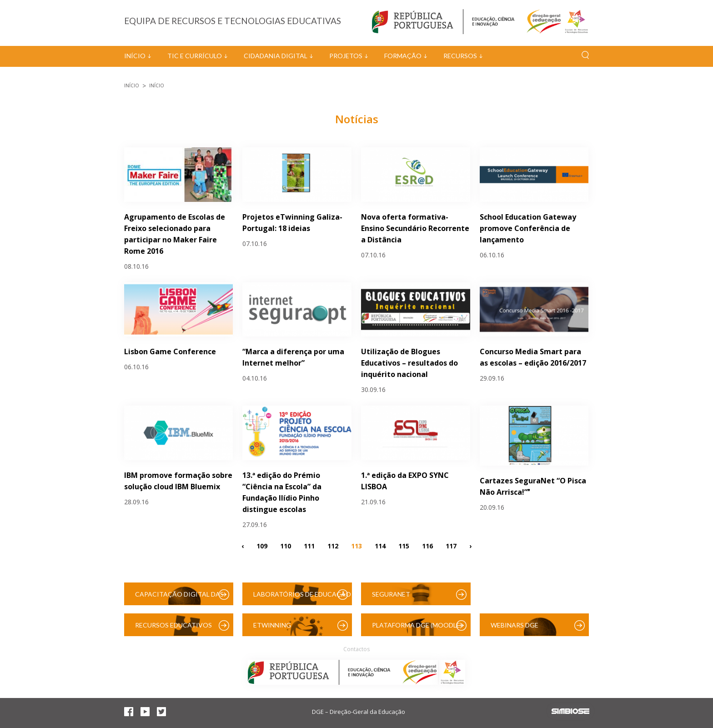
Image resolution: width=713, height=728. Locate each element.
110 (286, 545)
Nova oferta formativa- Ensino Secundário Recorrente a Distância (415, 228)
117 (451, 545)
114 (380, 545)
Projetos (346, 56)
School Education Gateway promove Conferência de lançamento (528, 228)
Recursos (460, 56)
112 (333, 545)
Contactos (356, 649)
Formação (403, 56)
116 (427, 545)
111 (309, 545)
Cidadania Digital (276, 56)
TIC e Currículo (195, 56)
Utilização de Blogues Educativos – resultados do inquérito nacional (409, 363)
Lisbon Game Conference (170, 351)
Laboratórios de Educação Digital (302, 598)
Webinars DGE (515, 625)
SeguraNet (391, 594)
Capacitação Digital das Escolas (179, 598)
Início (135, 56)
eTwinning (272, 625)
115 (404, 545)
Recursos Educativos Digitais (173, 629)
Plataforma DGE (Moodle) (417, 625)
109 (262, 545)
